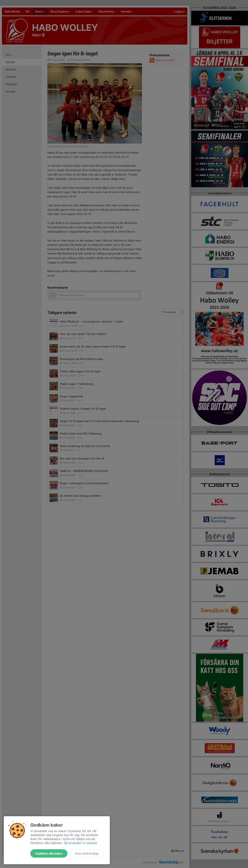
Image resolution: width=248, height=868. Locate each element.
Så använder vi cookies (80, 843)
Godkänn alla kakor (49, 853)
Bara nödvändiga (87, 853)
